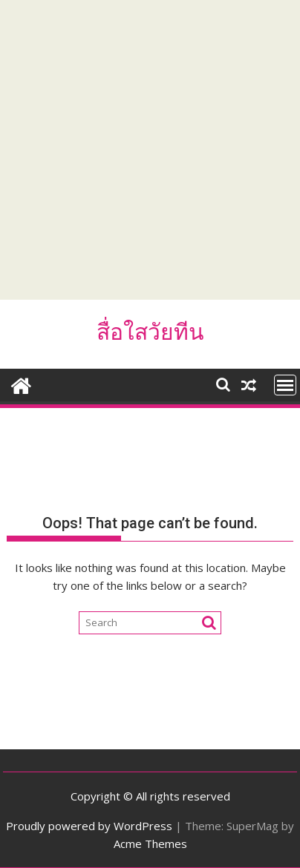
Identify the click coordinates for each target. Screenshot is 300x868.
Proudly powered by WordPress (89, 826)
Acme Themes (150, 844)
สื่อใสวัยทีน (150, 332)
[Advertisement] (150, 150)
